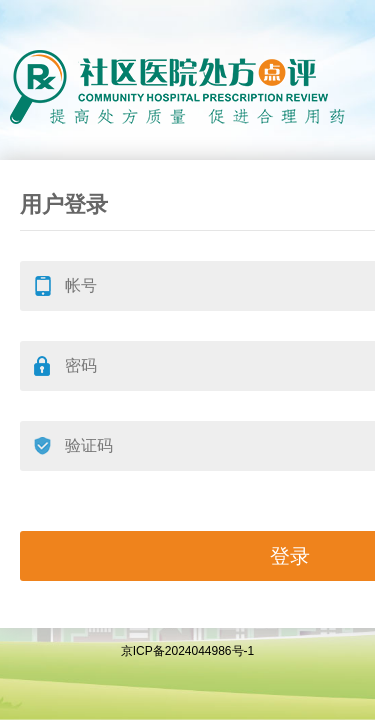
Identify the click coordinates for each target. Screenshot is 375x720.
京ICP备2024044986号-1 (187, 651)
